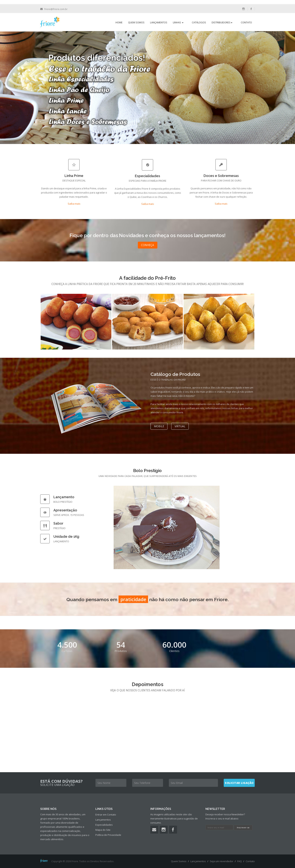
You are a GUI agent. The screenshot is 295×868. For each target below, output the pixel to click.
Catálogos (199, 22)
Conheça (147, 245)
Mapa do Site (103, 830)
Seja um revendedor (222, 861)
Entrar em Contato (106, 815)
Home (119, 22)
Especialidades (104, 825)
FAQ (239, 861)
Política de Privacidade (108, 835)
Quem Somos (136, 22)
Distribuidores (222, 22)
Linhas (178, 22)
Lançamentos (159, 22)
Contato (246, 22)
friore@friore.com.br (56, 9)
